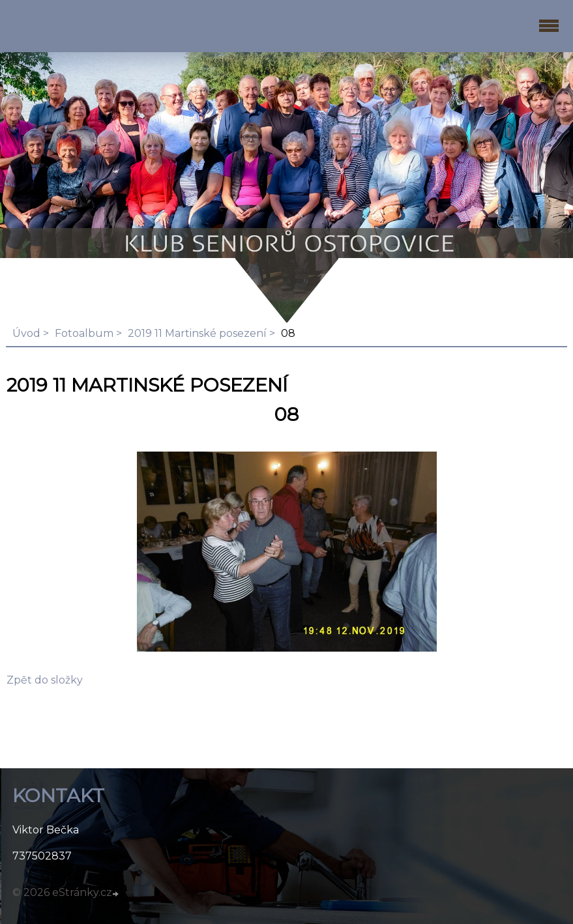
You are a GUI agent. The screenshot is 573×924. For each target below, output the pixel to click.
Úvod (26, 333)
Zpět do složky (45, 680)
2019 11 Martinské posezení (197, 333)
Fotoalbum (84, 333)
